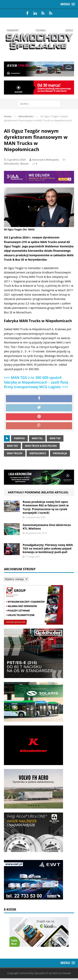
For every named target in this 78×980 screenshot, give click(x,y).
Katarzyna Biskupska (46, 160)
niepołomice (38, 453)
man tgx (12, 446)
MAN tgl (37, 438)
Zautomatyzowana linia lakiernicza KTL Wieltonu (47, 527)
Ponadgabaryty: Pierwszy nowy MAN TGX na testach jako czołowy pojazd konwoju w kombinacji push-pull (48, 548)
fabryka (19, 438)
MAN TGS (55, 438)
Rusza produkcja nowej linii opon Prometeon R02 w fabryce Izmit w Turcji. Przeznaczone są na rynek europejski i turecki (46, 507)
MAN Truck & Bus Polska (41, 446)
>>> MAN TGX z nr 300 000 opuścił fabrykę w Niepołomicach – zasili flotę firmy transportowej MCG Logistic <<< (36, 382)
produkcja (60, 453)
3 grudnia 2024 (16, 160)
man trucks (15, 453)
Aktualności (12, 164)
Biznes (25, 164)
